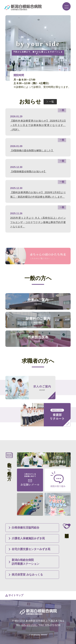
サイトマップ (16, 595)
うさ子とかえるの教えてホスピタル (58, 504)
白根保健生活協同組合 (26, 528)
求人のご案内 (30, 388)
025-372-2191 (29, 625)
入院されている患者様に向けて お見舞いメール (30, 480)
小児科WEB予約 (44, 460)
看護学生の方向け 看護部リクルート (46, 415)
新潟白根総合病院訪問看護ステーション (26, 562)
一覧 (51, 102)
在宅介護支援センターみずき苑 (31, 549)
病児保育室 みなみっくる (27, 575)
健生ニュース (30, 504)
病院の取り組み (58, 480)
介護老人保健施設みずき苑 (28, 538)
